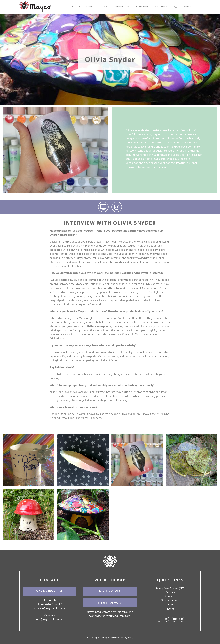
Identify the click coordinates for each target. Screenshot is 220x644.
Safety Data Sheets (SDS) (170, 588)
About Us (170, 597)
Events (170, 609)
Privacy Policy (127, 638)
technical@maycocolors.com (50, 608)
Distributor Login (170, 601)
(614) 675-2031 (54, 604)
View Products (110, 603)
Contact (170, 593)
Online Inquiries (50, 591)
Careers (170, 605)
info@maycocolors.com (50, 619)
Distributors (110, 591)
